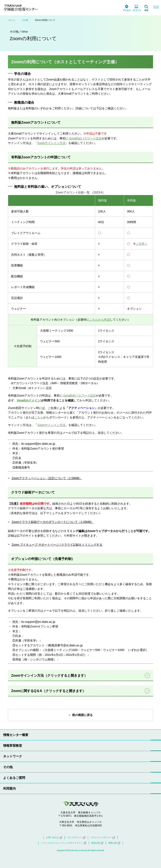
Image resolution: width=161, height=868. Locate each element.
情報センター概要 (16, 735)
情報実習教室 (13, 746)
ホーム (12, 20)
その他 (25, 20)
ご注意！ (142, 244)
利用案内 (9, 788)
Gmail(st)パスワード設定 (79, 396)
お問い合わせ (54, 838)
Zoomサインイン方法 (51, 425)
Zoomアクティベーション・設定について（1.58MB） (47, 478)
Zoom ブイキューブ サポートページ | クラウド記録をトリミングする (57, 545)
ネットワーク (13, 756)
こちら (39, 417)
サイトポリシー (76, 838)
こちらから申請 (100, 320)
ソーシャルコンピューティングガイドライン (64, 843)
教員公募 (97, 843)
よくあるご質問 (14, 778)
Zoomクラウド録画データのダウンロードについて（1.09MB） (53, 522)
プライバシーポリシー (103, 838)
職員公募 (114, 843)
